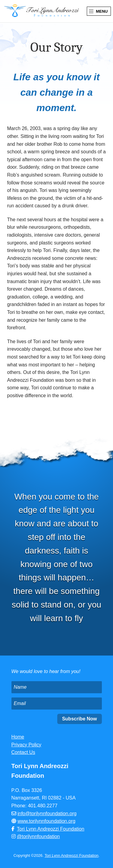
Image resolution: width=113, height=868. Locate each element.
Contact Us (23, 752)
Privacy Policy (27, 745)
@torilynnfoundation (38, 836)
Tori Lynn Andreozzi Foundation (51, 829)
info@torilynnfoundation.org (47, 814)
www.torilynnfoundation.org (46, 821)
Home (18, 737)
